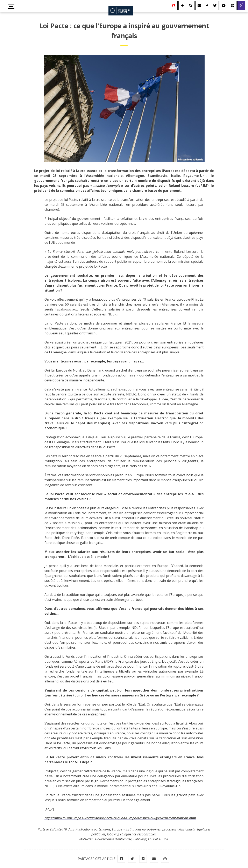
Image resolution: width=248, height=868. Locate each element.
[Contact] (199, 6)
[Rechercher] (191, 6)
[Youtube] (224, 6)
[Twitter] (215, 6)
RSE (166, 839)
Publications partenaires (93, 829)
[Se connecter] (174, 6)
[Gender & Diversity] (241, 6)
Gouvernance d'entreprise (113, 839)
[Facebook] (207, 6)
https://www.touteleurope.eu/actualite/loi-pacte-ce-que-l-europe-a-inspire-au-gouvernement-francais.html (120, 818)
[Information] (182, 6)
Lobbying (140, 839)
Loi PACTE (155, 839)
